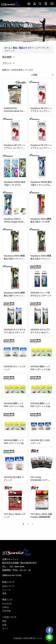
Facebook (7, 604)
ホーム (7, 48)
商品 (15, 48)
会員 (4, 625)
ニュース (6, 590)
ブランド (8, 63)
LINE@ (6, 607)
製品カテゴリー (26, 48)
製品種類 (8, 57)
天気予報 (6, 611)
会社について (8, 586)
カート (5, 628)
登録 (4, 593)
